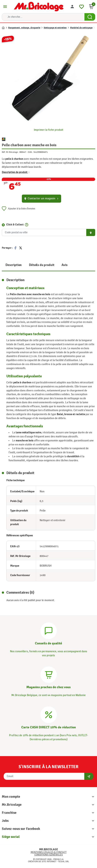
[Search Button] (90, 17)
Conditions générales (49, 855)
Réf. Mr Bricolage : (10, 152)
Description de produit (16, 172)
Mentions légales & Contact (49, 852)
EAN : (30, 152)
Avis (64, 265)
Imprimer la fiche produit (48, 130)
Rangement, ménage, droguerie (24, 28)
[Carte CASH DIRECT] (49, 714)
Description (14, 265)
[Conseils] (49, 630)
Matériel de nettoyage (81, 28)
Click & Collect (15, 225)
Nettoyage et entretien (55, 28)
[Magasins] (49, 674)
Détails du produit (42, 265)
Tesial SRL (64, 861)
